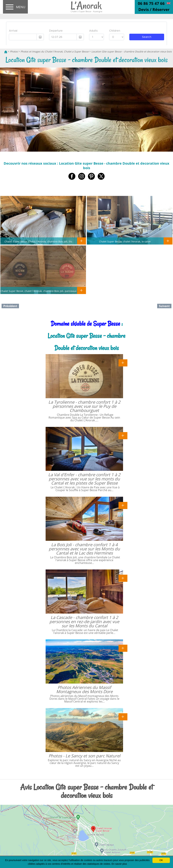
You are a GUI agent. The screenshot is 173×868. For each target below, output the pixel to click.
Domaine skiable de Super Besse (85, 324)
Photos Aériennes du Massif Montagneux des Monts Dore (84, 689)
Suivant (164, 306)
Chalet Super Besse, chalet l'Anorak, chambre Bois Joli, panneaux (38, 291)
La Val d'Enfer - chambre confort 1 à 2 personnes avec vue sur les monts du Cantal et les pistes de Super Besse (84, 479)
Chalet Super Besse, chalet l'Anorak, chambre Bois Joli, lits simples (38, 243)
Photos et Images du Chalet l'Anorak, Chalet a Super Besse (55, 51)
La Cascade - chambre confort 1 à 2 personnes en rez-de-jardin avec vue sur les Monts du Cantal (84, 621)
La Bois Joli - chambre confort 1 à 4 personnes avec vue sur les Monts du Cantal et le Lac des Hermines (84, 549)
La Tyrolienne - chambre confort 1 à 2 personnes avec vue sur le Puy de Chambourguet (84, 406)
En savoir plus (119, 864)
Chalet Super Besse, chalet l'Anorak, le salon (125, 241)
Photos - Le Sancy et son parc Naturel (84, 756)
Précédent (10, 306)
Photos (14, 51)
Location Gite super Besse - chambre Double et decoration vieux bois (132, 51)
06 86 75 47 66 (151, 3)
